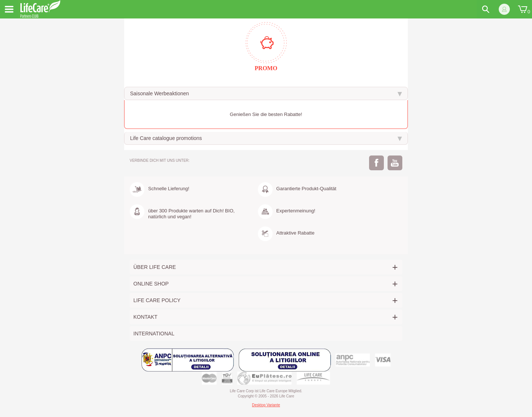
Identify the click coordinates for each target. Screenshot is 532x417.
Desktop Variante (266, 405)
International (154, 334)
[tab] (266, 93)
